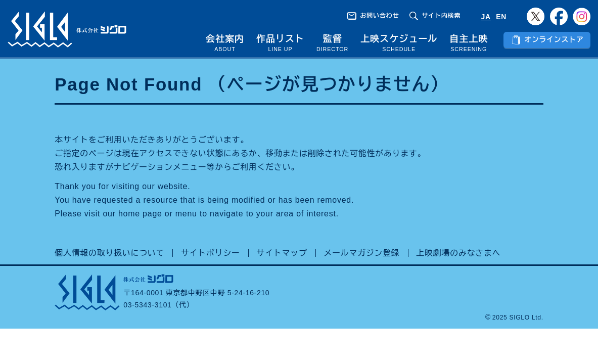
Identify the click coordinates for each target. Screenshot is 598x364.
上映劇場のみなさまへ (458, 253)
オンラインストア (554, 39)
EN (501, 17)
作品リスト (280, 39)
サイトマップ (282, 253)
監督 (333, 39)
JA (486, 17)
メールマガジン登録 (362, 253)
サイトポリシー (211, 253)
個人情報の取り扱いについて (109, 253)
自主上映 (469, 39)
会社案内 (225, 39)
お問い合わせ (379, 16)
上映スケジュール (399, 39)
